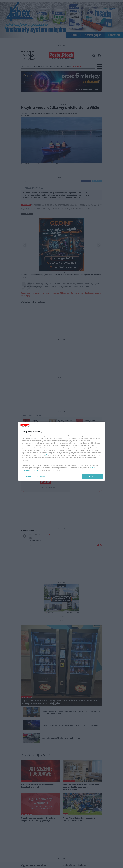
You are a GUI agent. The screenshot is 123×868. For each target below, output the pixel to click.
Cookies (35, 470)
